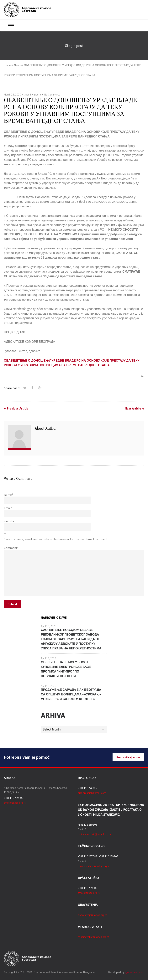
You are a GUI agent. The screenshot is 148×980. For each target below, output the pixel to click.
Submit (13, 604)
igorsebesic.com (135, 972)
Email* (8, 508)
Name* (8, 495)
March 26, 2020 (12, 95)
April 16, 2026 (49, 626)
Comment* (11, 548)
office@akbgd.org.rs (15, 803)
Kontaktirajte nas (128, 757)
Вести (38, 95)
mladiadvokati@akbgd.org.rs (93, 937)
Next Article (133, 409)
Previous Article (18, 409)
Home (7, 65)
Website (9, 521)
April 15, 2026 (48, 658)
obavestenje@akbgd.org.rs (92, 915)
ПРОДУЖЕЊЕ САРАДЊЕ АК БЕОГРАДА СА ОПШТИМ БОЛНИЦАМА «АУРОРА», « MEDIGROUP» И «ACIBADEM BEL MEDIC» (71, 694)
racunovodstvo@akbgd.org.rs (94, 866)
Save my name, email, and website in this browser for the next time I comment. (56, 539)
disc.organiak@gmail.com (92, 793)
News (17, 65)
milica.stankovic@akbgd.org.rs (94, 834)
